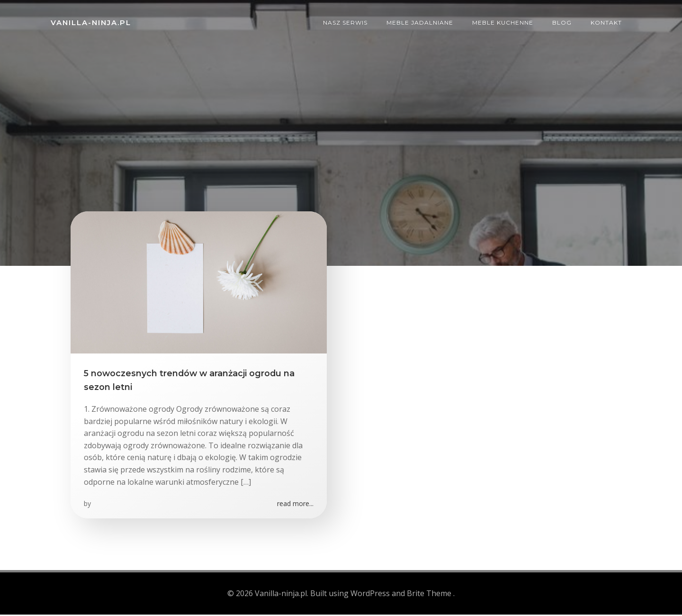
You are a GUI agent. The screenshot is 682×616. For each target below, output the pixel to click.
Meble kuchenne (504, 21)
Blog (563, 21)
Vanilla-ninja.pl (90, 21)
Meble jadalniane (421, 21)
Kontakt (608, 21)
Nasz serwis (347, 21)
